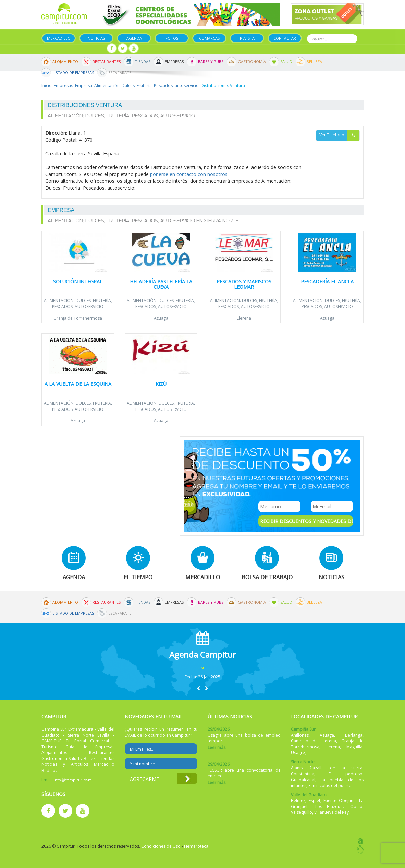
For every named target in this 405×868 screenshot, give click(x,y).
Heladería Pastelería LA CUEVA (161, 284)
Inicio (47, 86)
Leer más (217, 747)
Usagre (298, 753)
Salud (286, 62)
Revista (247, 38)
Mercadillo (59, 38)
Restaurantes (107, 62)
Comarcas (209, 38)
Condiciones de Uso (161, 846)
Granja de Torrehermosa (78, 318)
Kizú (161, 384)
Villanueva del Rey (332, 812)
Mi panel (90, 49)
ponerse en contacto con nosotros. (189, 174)
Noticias (96, 38)
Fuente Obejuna (340, 801)
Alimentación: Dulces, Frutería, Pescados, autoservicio (146, 86)
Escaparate (120, 73)
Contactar (285, 38)
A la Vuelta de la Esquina (78, 384)
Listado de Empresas (73, 73)
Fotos (172, 38)
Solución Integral (78, 281)
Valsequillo (302, 812)
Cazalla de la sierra (336, 768)
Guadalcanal (303, 780)
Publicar (58, 49)
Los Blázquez (330, 806)
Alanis (297, 768)
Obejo (356, 806)
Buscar (351, 38)
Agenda (134, 38)
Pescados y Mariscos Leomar (244, 284)
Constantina (303, 774)
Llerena (244, 318)
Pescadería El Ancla (327, 281)
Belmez (298, 801)
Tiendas (143, 62)
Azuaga (161, 318)
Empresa (84, 86)
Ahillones (300, 735)
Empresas (174, 62)
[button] (198, 688)
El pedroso (346, 774)
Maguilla (354, 747)
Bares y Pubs (211, 62)
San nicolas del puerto (330, 786)
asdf (203, 668)
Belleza (314, 62)
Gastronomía (252, 62)
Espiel (314, 801)
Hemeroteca (196, 846)
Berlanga (354, 735)
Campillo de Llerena (314, 741)
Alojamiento (65, 62)
